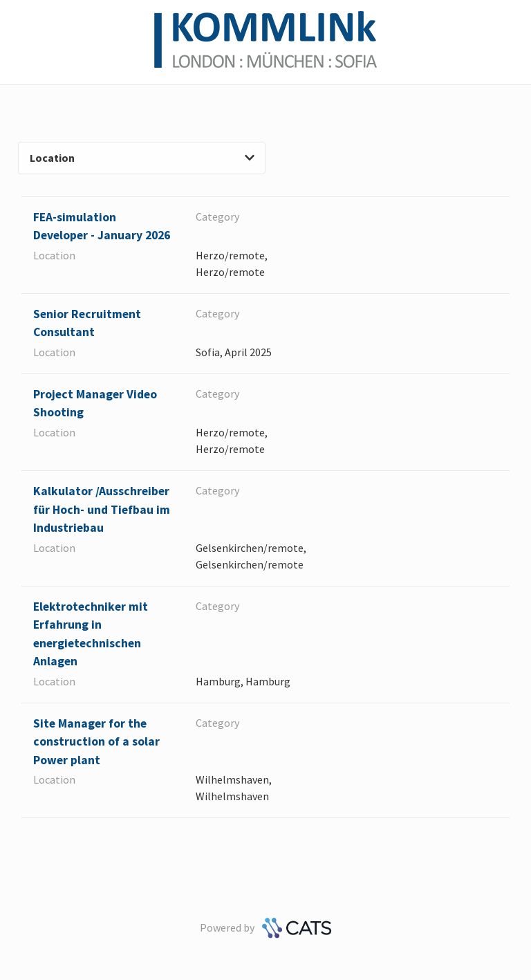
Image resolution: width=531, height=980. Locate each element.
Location (142, 158)
